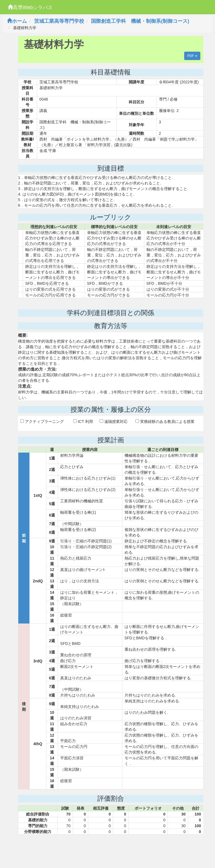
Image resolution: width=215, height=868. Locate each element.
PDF (192, 56)
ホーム (17, 21)
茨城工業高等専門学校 (59, 21)
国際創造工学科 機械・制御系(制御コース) (140, 21)
